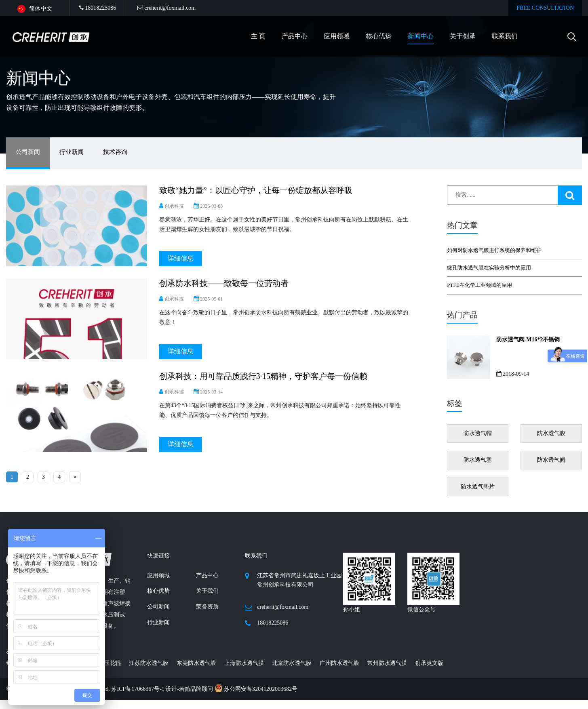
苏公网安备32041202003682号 (256, 689)
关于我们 (207, 591)
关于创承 (463, 36)
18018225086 (98, 8)
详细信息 (181, 258)
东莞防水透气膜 (196, 663)
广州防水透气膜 (339, 663)
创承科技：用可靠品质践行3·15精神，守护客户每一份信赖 (263, 376)
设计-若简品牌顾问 (190, 689)
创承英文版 (429, 663)
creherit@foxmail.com (166, 8)
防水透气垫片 (478, 487)
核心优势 (379, 36)
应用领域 (337, 36)
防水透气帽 (478, 433)
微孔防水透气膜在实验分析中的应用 (489, 268)
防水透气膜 (551, 433)
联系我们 (505, 36)
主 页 (258, 36)
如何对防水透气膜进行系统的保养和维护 (494, 250)
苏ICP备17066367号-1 (138, 689)
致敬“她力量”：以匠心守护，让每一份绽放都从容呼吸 (256, 190)
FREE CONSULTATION (545, 8)
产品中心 (207, 575)
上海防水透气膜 (244, 663)
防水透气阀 (551, 460)
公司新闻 (28, 152)
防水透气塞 (478, 460)
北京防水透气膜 (292, 663)
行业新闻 (72, 152)
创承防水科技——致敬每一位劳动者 (224, 283)
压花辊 (112, 663)
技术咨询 (115, 152)
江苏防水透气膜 (149, 663)
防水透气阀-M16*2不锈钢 (528, 340)
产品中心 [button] (295, 36)
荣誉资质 (207, 607)
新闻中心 (421, 36)
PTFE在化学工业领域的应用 (479, 285)
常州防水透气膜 (387, 663)
